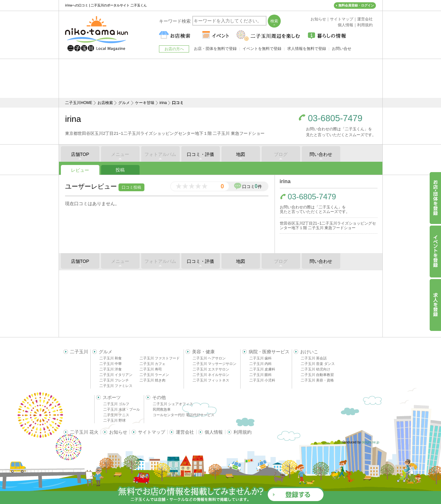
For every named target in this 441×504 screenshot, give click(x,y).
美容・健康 (203, 352)
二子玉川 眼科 (260, 375)
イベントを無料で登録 (262, 49)
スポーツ (112, 397)
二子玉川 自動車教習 (317, 375)
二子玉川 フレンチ (114, 380)
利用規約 (243, 432)
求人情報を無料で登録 (307, 49)
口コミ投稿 (131, 187)
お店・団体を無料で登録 (215, 49)
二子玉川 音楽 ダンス (318, 364)
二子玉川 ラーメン (154, 375)
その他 (159, 397)
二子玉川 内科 (260, 364)
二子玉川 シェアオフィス (173, 404)
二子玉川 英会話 (314, 358)
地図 (241, 154)
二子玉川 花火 (84, 432)
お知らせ (118, 432)
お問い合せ (342, 49)
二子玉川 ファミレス (116, 386)
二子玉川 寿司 (151, 369)
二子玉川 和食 (111, 358)
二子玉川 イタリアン (116, 375)
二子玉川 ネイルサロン (211, 375)
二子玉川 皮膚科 (262, 369)
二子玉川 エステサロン (211, 369)
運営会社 (185, 432)
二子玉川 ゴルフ (116, 404)
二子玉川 (79, 352)
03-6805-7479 (335, 118)
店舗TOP (80, 154)
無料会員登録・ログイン (356, 5)
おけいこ (309, 352)
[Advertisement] (220, 78)
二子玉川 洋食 (111, 369)
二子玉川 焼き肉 (153, 380)
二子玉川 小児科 (262, 380)
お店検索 (105, 103)
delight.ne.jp (370, 442)
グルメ (124, 103)
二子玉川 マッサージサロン (215, 364)
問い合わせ (321, 154)
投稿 (120, 170)
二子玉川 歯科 (260, 358)
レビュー (80, 170)
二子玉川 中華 (111, 364)
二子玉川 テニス (116, 415)
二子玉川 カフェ (153, 364)
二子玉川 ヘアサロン (209, 358)
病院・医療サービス (269, 352)
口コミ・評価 (200, 154)
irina (163, 103)
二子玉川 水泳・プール (122, 409)
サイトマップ (152, 432)
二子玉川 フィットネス (211, 380)
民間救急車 (162, 409)
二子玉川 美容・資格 (317, 380)
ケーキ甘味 (145, 103)
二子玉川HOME (79, 103)
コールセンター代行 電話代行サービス (184, 415)
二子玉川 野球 (114, 420)
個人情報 (214, 432)
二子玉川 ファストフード (160, 358)
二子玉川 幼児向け (316, 369)
